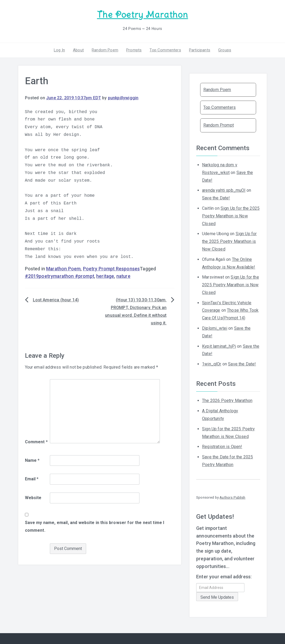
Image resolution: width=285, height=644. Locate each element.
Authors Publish (232, 497)
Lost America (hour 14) (56, 300)
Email (32, 479)
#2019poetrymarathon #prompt (60, 276)
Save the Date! (216, 198)
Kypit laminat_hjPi (219, 346)
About (78, 50)
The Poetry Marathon (142, 15)
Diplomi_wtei (215, 328)
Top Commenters (165, 50)
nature (123, 276)
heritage (105, 276)
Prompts (134, 50)
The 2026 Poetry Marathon (227, 401)
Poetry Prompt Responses (111, 269)
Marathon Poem (63, 269)
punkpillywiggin (123, 98)
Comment (36, 442)
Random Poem (105, 50)
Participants (200, 50)
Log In (59, 50)
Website (33, 498)
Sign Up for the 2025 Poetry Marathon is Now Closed (231, 216)
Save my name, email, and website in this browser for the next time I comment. (95, 526)
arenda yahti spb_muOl (224, 190)
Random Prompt (219, 125)
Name (32, 460)
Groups (225, 50)
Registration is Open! (222, 447)
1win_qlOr (212, 364)
